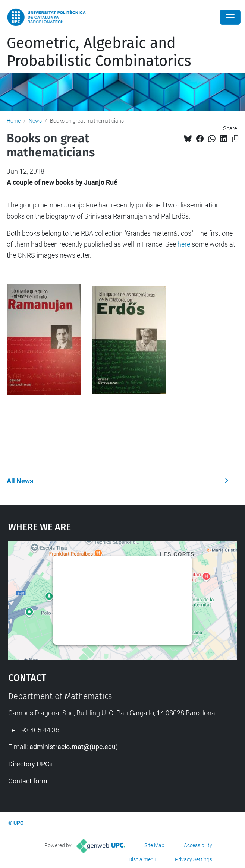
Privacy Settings (194, 859)
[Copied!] (235, 139)
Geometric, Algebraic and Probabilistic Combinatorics (99, 52)
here (185, 244)
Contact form (28, 781)
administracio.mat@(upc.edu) (74, 747)
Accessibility (198, 845)
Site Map (154, 845)
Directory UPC (29, 764)
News (35, 121)
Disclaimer (141, 859)
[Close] (230, 17)
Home (14, 121)
